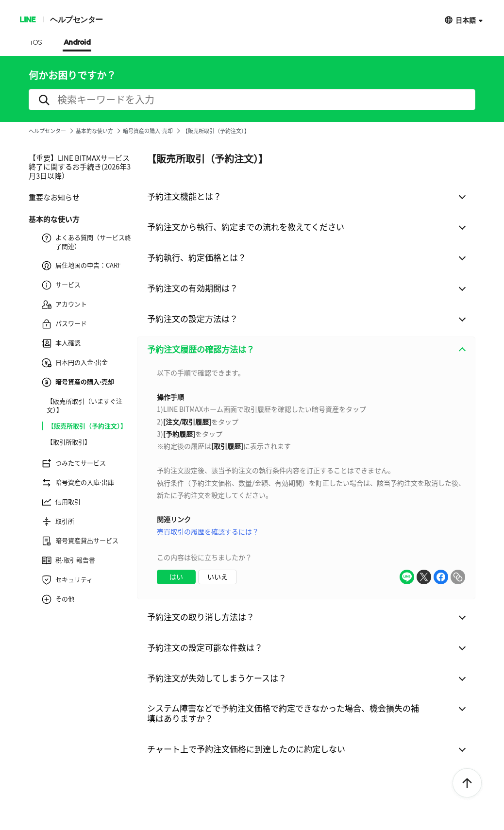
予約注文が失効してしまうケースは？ (217, 678)
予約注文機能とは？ (184, 196)
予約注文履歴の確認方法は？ (201, 349)
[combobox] (306, 480)
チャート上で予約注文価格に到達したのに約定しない (246, 749)
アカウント (64, 305)
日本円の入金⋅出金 (75, 363)
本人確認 (61, 343)
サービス (61, 285)
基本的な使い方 (94, 131)
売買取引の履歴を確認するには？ (208, 531)
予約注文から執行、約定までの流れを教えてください (246, 227)
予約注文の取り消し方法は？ (201, 617)
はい (176, 576)
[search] (252, 100)
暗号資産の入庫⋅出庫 (78, 483)
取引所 (58, 522)
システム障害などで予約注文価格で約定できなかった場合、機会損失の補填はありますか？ (283, 713)
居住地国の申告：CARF (81, 266)
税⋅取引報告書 (68, 560)
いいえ (218, 576)
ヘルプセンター (76, 19)
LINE (27, 19)
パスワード (64, 324)
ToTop (467, 783)
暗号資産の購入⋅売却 (148, 131)
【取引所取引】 (69, 442)
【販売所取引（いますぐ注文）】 (84, 406)
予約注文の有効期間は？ (193, 288)
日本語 (466, 20)
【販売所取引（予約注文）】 (87, 426)
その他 (58, 599)
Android (77, 43)
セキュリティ (67, 580)
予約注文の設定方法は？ (193, 318)
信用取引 (61, 502)
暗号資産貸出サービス (80, 541)
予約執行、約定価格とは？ (197, 257)
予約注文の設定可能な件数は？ (205, 647)
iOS (36, 43)
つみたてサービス (74, 463)
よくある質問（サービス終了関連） (86, 242)
